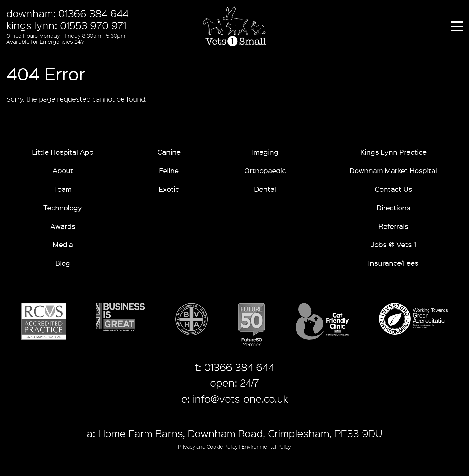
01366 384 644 (93, 13)
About (63, 170)
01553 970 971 (93, 25)
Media (63, 244)
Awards (63, 226)
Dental (265, 189)
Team (63, 189)
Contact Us (393, 189)
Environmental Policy (266, 447)
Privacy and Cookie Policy (208, 447)
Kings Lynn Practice (393, 152)
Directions (393, 207)
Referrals (393, 226)
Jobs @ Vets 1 (393, 244)
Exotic (169, 189)
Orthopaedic (265, 170)
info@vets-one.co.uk (240, 399)
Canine (169, 152)
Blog (63, 263)
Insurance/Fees (393, 263)
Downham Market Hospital (393, 170)
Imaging (265, 152)
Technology (63, 207)
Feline (169, 170)
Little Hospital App (63, 152)
